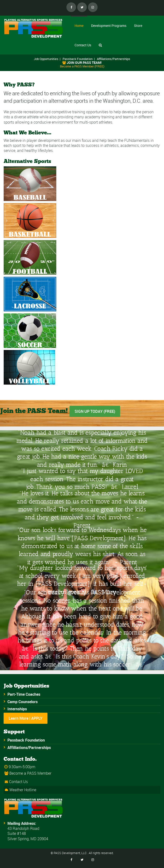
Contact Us (83, 45)
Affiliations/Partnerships (114, 59)
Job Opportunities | (47, 59)
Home (79, 26)
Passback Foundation (26, 740)
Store (138, 26)
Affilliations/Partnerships (29, 748)
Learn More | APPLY (26, 718)
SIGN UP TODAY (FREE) (95, 411)
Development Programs (109, 26)
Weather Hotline (23, 790)
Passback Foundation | (79, 59)
